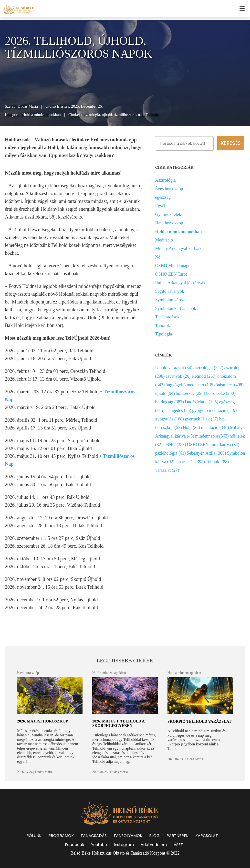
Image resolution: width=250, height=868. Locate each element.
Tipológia (163, 334)
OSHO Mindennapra (173, 266)
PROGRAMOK (61, 836)
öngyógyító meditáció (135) (190, 385)
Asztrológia (165, 180)
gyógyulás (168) (169, 419)
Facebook (75, 845)
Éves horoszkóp (169, 189)
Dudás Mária (28, 106)
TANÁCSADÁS (94, 836)
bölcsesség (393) (190, 393)
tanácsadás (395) (190, 462)
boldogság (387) (169, 402)
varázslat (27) (167, 470)
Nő (158, 257)
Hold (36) (192, 428)
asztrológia (91, 115)
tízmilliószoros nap (129, 115)
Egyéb (161, 206)
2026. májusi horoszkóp (42, 721)
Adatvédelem (154, 845)
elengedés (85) (178, 410)
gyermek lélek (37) (202, 419)
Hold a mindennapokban (42, 115)
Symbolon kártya (170, 300)
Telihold (152, 115)
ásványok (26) (178, 376)
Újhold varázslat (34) (174, 368)
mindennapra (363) (212, 436)
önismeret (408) (229, 385)
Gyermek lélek (168, 214)
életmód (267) (204, 376)
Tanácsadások (167, 317)
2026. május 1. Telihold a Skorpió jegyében (118, 723)
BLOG (154, 836)
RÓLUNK (34, 836)
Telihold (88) (217, 462)
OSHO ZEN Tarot (171, 274)
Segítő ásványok (170, 291)
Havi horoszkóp (169, 223)
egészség (163, 197)
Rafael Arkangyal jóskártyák (180, 283)
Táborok (162, 325)
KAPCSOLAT (207, 836)
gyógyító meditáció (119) (214, 410)
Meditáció (164, 240)
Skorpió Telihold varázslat (199, 721)
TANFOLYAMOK (128, 836)
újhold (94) (165, 393)
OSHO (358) (175, 445)
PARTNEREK (177, 836)
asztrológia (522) (208, 368)
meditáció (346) (215, 428)
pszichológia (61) (170, 453)
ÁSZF (178, 845)
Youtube (99, 845)
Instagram (124, 845)
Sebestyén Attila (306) (206, 453)
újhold (107, 115)
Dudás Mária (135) (202, 402)
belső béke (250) (221, 393)
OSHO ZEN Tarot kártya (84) (213, 445)
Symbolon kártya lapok (176, 308)
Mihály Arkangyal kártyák (178, 249)
